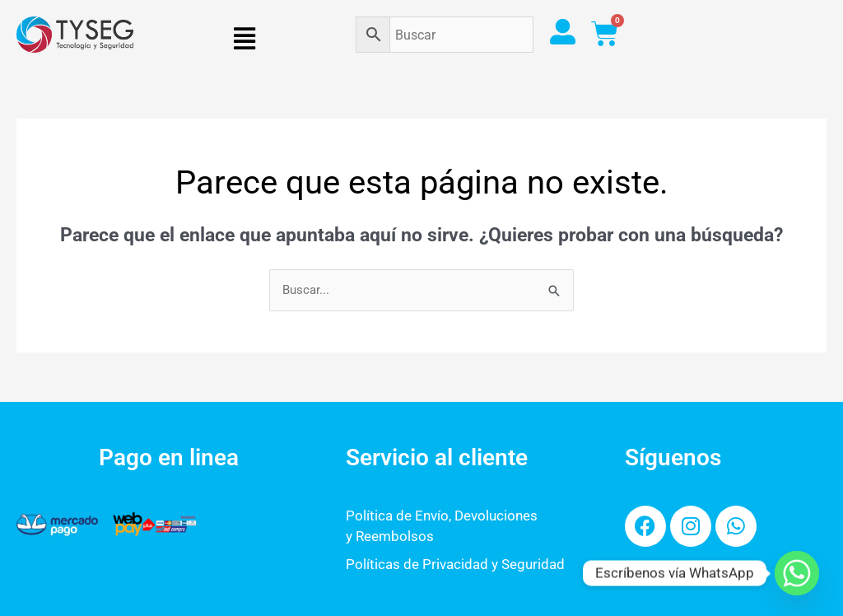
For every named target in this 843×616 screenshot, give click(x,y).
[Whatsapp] (797, 573)
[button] (245, 39)
